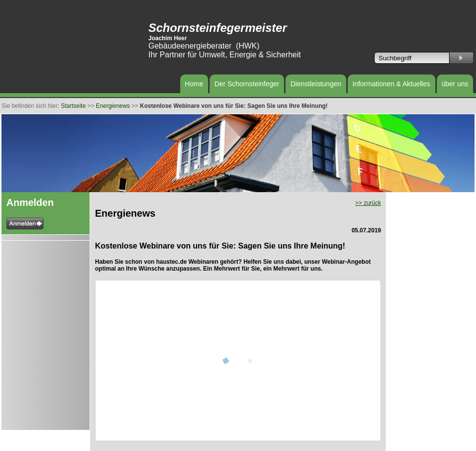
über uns (455, 84)
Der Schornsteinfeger (247, 84)
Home (194, 84)
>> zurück (368, 203)
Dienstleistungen (316, 84)
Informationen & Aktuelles (392, 84)
